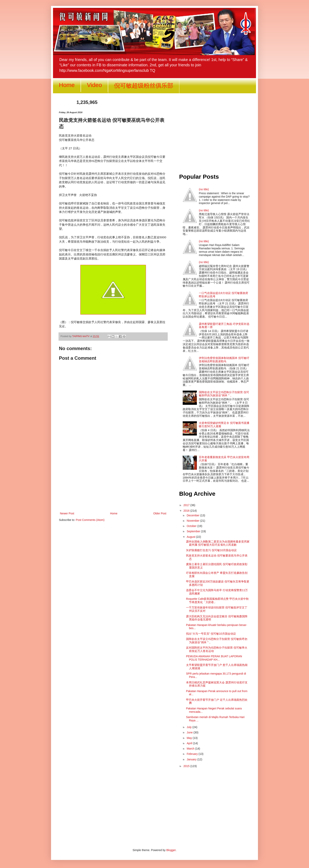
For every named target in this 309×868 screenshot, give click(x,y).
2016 (187, 511)
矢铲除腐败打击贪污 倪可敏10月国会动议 (211, 550)
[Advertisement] (113, 479)
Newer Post (67, 513)
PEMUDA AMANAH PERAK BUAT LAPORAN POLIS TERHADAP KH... (214, 658)
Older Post (160, 513)
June (190, 732)
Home (67, 85)
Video (94, 85)
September (194, 531)
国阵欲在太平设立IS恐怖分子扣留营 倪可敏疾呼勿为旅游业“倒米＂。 (224, 394)
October (192, 526)
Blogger (171, 850)
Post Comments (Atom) (90, 520)
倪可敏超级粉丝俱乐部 (144, 86)
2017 (187, 505)
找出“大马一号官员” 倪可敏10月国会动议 (211, 634)
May (190, 738)
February (193, 754)
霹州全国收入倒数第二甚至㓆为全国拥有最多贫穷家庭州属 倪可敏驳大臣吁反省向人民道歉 (218, 543)
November (193, 521)
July (189, 727)
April (190, 743)
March (191, 749)
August (191, 537)
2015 (187, 766)
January (192, 759)
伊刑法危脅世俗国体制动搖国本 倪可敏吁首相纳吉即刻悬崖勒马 (224, 360)
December (193, 515)
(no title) (204, 189)
